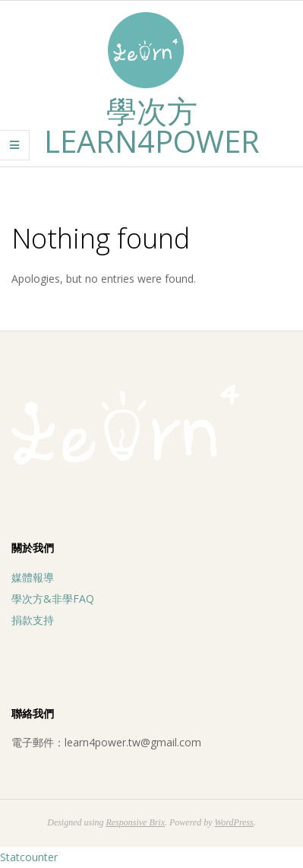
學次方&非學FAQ (53, 599)
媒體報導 (33, 577)
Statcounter (29, 857)
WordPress (234, 822)
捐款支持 (33, 620)
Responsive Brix (135, 822)
